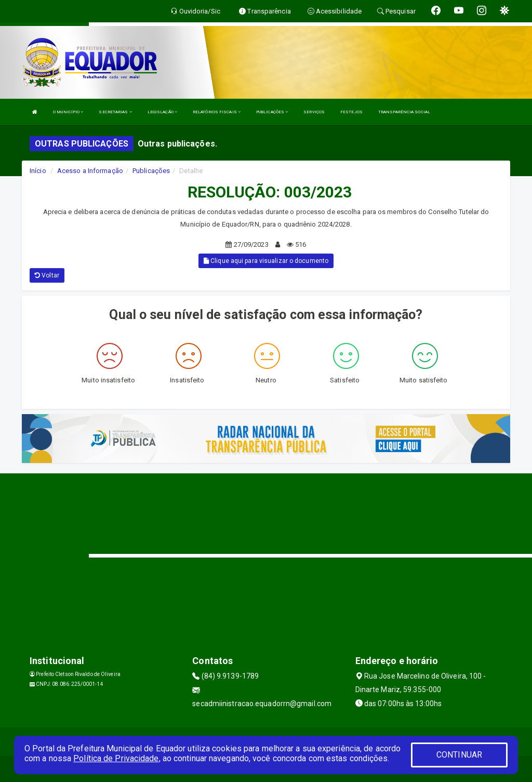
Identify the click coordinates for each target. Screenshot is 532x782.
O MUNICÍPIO (68, 112)
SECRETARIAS (115, 112)
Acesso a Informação (90, 171)
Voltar (47, 275)
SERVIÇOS (314, 112)
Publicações (151, 171)
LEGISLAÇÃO (162, 112)
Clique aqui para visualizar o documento (266, 261)
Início (38, 171)
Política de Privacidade (116, 758)
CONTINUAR (459, 755)
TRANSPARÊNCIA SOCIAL (404, 112)
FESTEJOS (351, 112)
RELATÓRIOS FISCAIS (217, 112)
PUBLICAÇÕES (272, 112)
